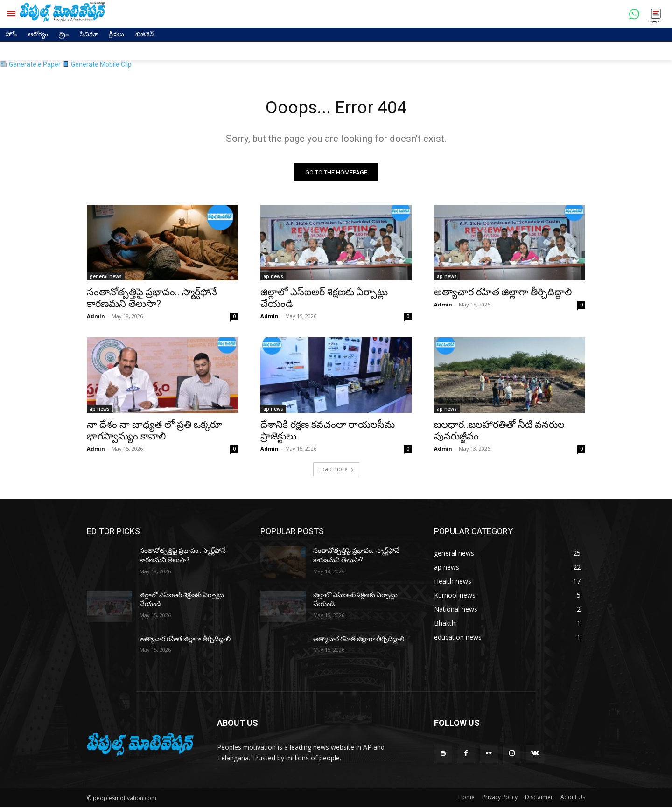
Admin (96, 318)
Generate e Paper (31, 64)
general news (106, 278)
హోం (11, 34)
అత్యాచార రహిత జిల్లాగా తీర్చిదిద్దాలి (503, 294)
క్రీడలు (117, 34)
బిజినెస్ (145, 34)
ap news (273, 278)
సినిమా (89, 34)
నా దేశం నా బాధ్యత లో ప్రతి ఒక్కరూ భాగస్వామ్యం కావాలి (154, 432)
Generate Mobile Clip (97, 64)
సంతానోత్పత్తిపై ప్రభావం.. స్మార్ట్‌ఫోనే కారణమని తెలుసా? (152, 300)
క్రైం (64, 34)
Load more (336, 471)
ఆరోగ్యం (38, 34)
